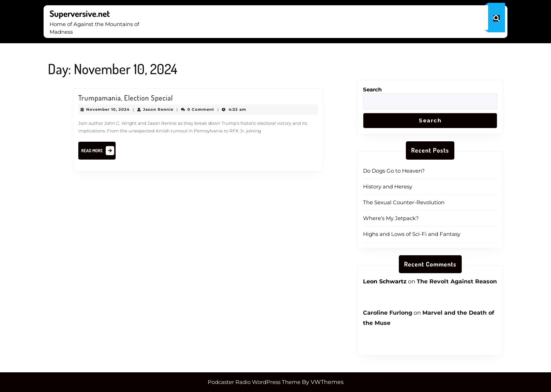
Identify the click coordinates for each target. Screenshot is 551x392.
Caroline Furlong (388, 313)
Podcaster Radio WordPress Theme (254, 382)
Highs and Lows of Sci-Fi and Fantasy (412, 234)
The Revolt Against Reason (457, 281)
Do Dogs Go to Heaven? (394, 171)
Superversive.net (80, 13)
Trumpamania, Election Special (133, 101)
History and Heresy (388, 187)
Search (372, 89)
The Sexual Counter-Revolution (404, 202)
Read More (109, 149)
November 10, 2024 (118, 111)
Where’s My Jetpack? (391, 218)
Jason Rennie (163, 111)
